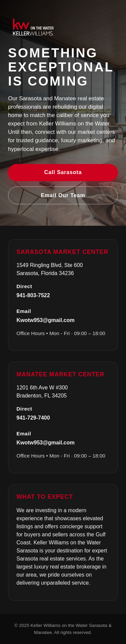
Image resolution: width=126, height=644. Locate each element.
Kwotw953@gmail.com (46, 320)
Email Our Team (63, 195)
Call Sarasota (63, 172)
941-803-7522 (33, 295)
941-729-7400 (33, 418)
